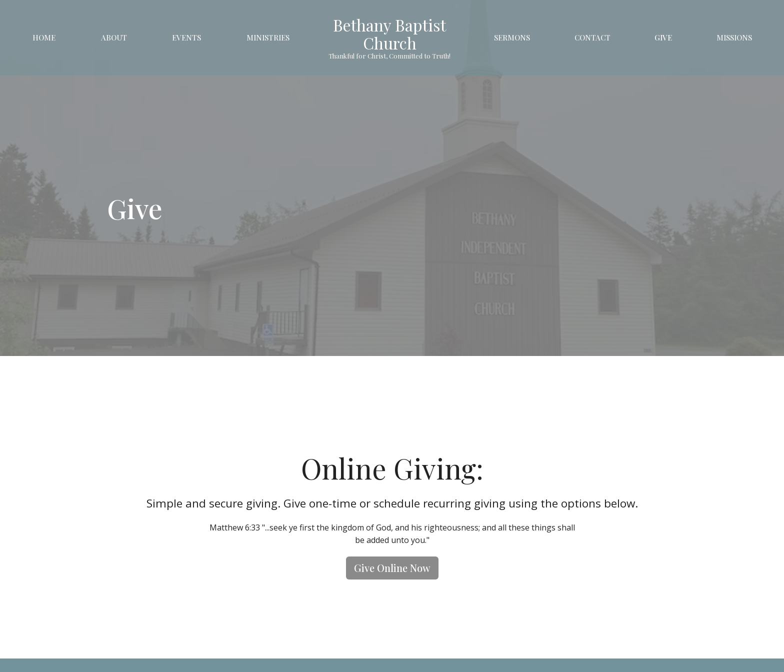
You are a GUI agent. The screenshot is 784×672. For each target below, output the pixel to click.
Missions (734, 37)
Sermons (512, 37)
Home (44, 37)
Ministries (268, 37)
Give (663, 37)
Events (186, 37)
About (114, 37)
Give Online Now (392, 568)
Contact (592, 37)
